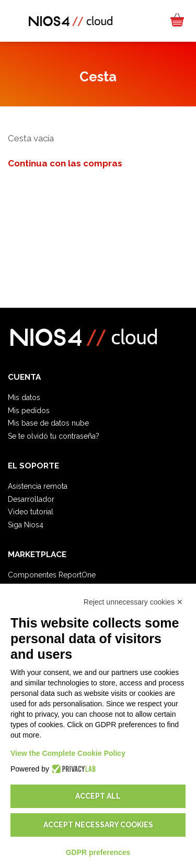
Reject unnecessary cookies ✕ (133, 602)
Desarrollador (31, 499)
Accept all (98, 796)
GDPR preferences (98, 852)
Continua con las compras (65, 163)
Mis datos (24, 397)
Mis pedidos (29, 411)
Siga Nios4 (26, 525)
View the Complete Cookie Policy (68, 753)
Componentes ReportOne (52, 575)
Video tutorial (31, 512)
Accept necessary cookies (98, 825)
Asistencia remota (38, 486)
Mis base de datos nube (48, 423)
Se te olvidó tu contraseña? (54, 436)
